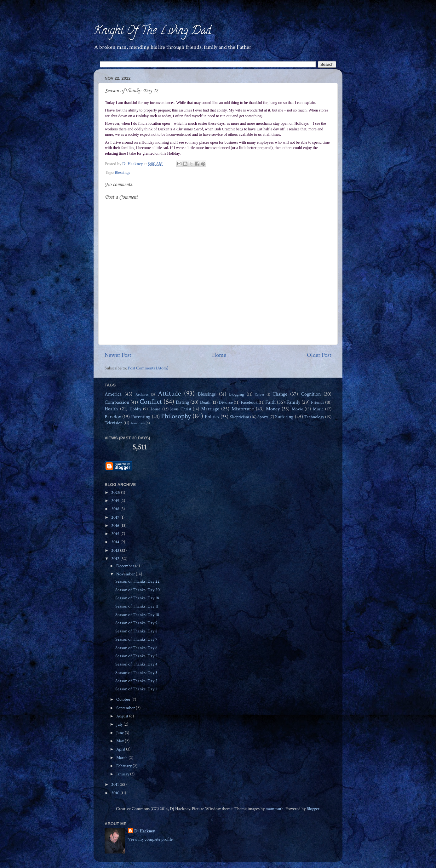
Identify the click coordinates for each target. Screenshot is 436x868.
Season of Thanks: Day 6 (136, 648)
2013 (116, 551)
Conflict (151, 402)
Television (114, 423)
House (155, 409)
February (124, 766)
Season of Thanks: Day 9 (136, 623)
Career (260, 395)
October (124, 700)
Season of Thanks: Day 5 (136, 656)
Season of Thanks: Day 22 (138, 581)
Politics (212, 417)
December (126, 566)
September (126, 708)
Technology (314, 417)
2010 (116, 793)
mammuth (275, 809)
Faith (270, 402)
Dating (182, 402)
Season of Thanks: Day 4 (136, 664)
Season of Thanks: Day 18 (137, 598)
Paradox (113, 417)
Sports (263, 417)
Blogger (313, 809)
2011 (115, 785)
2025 (116, 493)
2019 (116, 501)
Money (273, 409)
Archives (142, 394)
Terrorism (137, 423)
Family (293, 402)
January (123, 774)
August (123, 716)
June (120, 733)
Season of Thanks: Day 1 (136, 689)
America (113, 394)
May (120, 741)
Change (280, 394)
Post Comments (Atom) (148, 368)
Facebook (249, 403)
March (122, 758)
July (120, 724)
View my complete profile (150, 839)
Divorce (226, 403)
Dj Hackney (144, 831)
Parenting (141, 417)
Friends (318, 403)
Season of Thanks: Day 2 (136, 681)
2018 (116, 509)
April (121, 749)
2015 (116, 534)
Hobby (135, 409)
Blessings (122, 173)
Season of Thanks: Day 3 (136, 673)
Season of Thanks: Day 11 (137, 606)
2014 (116, 542)
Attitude (169, 394)
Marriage (210, 409)
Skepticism (240, 417)
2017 (116, 517)
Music (318, 409)
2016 (116, 526)
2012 (116, 559)
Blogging (236, 394)
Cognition (311, 394)
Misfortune (243, 409)
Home (219, 355)
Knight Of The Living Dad (152, 31)
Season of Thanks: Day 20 (138, 590)
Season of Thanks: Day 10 (137, 615)
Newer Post (118, 355)
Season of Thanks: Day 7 (136, 639)
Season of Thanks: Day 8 (136, 631)
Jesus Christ (181, 409)
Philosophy (176, 416)
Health (111, 409)
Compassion (117, 402)
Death (205, 403)
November (126, 574)
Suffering (284, 417)
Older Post (319, 355)
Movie (297, 409)
